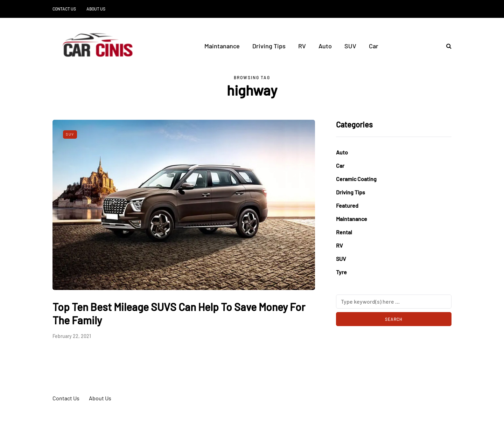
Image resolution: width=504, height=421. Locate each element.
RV (302, 46)
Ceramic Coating (356, 179)
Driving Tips (269, 46)
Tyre (341, 272)
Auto (325, 46)
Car (374, 46)
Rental (344, 232)
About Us (96, 9)
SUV (350, 46)
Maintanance (222, 46)
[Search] (394, 302)
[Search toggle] (446, 46)
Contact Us (64, 9)
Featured (347, 205)
